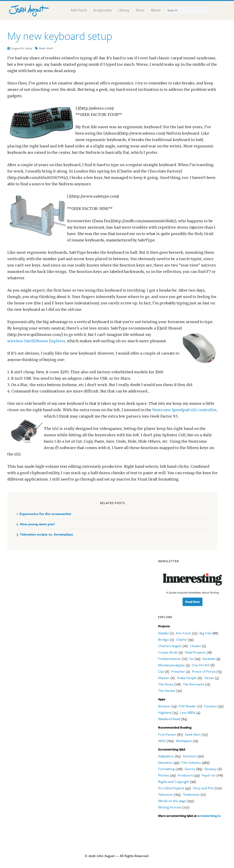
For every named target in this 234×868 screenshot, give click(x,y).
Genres (190, 769)
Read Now (193, 602)
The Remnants (193, 684)
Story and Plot (203, 788)
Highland (165, 712)
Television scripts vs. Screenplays (46, 534)
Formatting (166, 769)
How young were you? (37, 524)
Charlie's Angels (170, 646)
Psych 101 (209, 775)
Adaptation (166, 756)
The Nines (166, 684)
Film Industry (191, 762)
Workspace (184, 741)
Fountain (210, 706)
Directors (190, 756)
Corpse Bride (168, 652)
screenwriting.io (209, 816)
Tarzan (209, 678)
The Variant (167, 690)
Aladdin (164, 633)
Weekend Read (169, 719)
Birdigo (164, 639)
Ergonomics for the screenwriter (45, 514)
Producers (185, 775)
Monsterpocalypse (171, 665)
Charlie (181, 639)
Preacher (178, 671)
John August (30, 10)
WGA (162, 741)
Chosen (195, 646)
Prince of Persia (204, 671)
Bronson (164, 706)
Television (165, 794)
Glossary (210, 769)
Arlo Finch (183, 633)
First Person (167, 734)
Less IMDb (188, 712)
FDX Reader (187, 706)
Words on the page (172, 801)
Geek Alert (46, 48)
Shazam (164, 678)
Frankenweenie (169, 659)
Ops (161, 671)
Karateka (209, 659)
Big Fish (205, 633)
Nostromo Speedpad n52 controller (184, 410)
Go (191, 659)
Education (165, 762)
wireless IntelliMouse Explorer (36, 341)
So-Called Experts (171, 788)
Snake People (187, 678)
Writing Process (170, 807)
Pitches (164, 775)
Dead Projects (195, 652)
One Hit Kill (201, 665)
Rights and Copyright (174, 782)
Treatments (191, 794)
